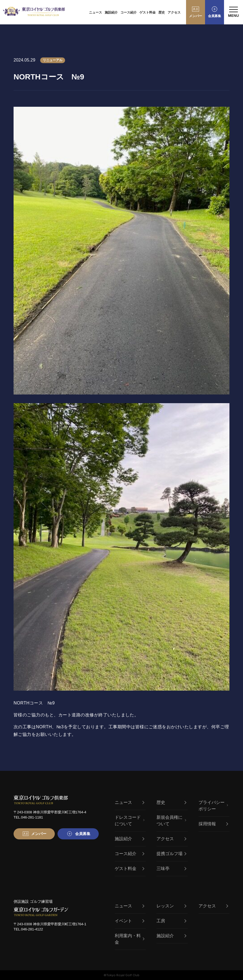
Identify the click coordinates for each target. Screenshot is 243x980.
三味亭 (171, 869)
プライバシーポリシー (213, 806)
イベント (130, 921)
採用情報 (213, 824)
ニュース (95, 12)
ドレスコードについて (130, 821)
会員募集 (215, 16)
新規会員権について (171, 821)
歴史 (162, 12)
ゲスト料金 (148, 12)
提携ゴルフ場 (171, 854)
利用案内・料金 (130, 939)
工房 (171, 921)
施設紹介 (111, 12)
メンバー (196, 16)
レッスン (171, 906)
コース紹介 (129, 12)
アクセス (174, 12)
